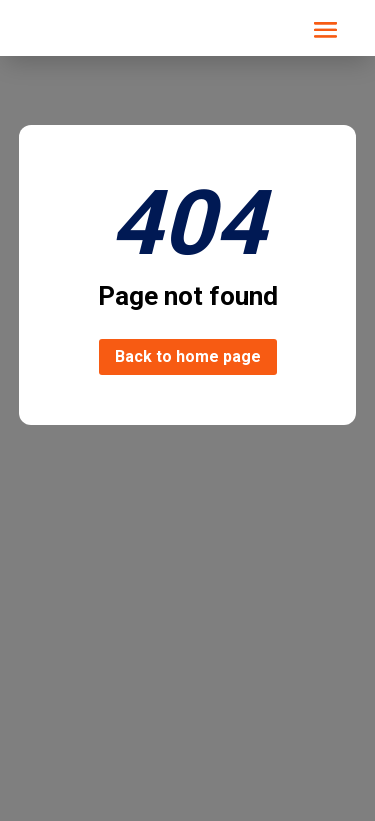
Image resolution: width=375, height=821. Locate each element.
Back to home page (188, 356)
